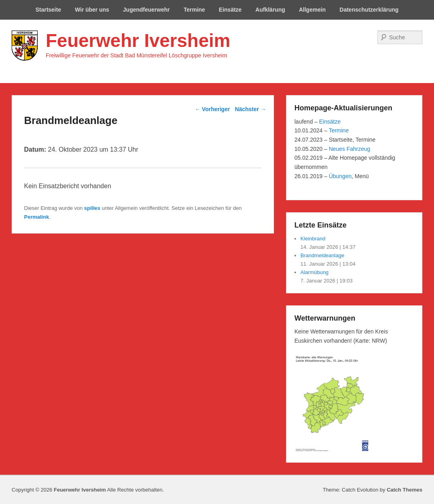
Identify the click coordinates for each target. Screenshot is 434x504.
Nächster (251, 109)
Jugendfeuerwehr (147, 10)
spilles (92, 208)
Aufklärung (270, 10)
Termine (194, 10)
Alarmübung (314, 272)
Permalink (37, 217)
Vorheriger (212, 109)
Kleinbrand (313, 239)
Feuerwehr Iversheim (138, 41)
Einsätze (230, 10)
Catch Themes (405, 490)
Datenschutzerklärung (369, 10)
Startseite (48, 10)
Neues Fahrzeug (350, 149)
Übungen (340, 176)
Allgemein (312, 10)
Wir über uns (92, 10)
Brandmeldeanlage (322, 255)
